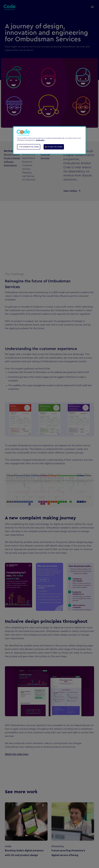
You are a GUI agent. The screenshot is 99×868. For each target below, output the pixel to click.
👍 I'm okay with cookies (54, 147)
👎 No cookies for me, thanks (29, 147)
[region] (49, 140)
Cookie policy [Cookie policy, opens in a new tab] (40, 140)
